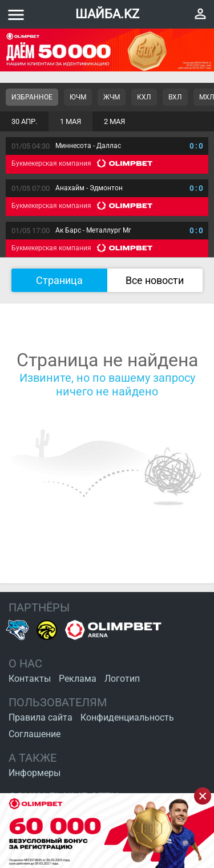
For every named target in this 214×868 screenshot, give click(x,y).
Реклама (78, 679)
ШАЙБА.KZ (107, 14)
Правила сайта (41, 717)
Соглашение (35, 734)
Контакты (30, 679)
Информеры (35, 773)
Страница (59, 280)
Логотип (122, 679)
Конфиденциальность (127, 717)
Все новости (155, 280)
